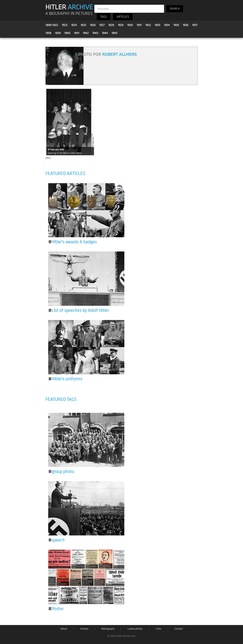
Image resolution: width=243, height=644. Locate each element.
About (64, 629)
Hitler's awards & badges (72, 242)
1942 (86, 33)
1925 (83, 25)
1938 (48, 33)
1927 (102, 25)
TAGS (103, 17)
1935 (176, 25)
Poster (56, 609)
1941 (77, 33)
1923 (65, 25)
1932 (148, 25)
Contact (179, 629)
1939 (58, 33)
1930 (130, 25)
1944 (105, 33)
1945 (114, 33)
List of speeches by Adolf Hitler (79, 311)
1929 (121, 25)
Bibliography (108, 629)
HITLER (69, 7)
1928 (111, 25)
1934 (167, 25)
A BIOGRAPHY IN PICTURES (69, 14)
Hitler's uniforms (65, 379)
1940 (67, 33)
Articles (84, 629)
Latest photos (135, 629)
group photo (61, 472)
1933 (157, 25)
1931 (139, 25)
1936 (186, 25)
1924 (74, 25)
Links (159, 629)
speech (56, 540)
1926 (93, 25)
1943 (95, 33)
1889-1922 (52, 25)
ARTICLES (123, 17)
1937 (195, 25)
